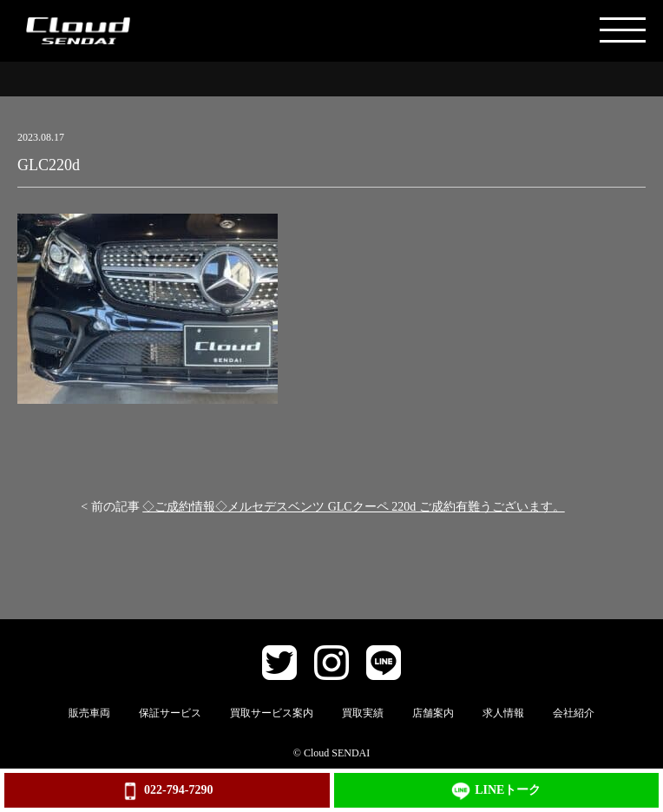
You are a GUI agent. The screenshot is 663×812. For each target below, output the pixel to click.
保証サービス (170, 713)
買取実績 (363, 713)
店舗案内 (433, 713)
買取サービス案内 (272, 713)
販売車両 (89, 713)
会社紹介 (574, 713)
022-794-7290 (167, 791)
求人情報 (503, 713)
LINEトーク (496, 791)
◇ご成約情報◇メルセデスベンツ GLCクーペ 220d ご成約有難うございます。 (354, 507)
